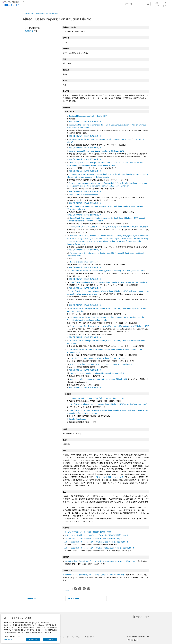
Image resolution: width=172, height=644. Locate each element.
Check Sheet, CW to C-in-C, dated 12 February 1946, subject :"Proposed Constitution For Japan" (109, 227)
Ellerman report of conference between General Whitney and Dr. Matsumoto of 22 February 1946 (109, 326)
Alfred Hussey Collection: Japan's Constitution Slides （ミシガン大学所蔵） (96, 542)
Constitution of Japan (77, 419)
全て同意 (50, 639)
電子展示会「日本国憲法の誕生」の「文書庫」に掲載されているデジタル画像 (93, 575)
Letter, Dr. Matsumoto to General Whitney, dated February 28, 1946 (97, 358)
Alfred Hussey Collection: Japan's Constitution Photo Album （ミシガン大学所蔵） (99, 548)
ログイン (166, 4)
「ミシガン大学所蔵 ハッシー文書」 (110, 477)
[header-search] (135, 4)
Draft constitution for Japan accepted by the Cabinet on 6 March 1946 (98, 379)
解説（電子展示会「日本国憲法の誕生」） (85, 121)
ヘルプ (157, 4)
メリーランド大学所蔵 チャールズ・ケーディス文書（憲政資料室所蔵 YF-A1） (97, 535)
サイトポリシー (90, 637)
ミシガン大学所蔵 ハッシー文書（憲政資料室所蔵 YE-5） (88, 532)
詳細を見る (8, 639)
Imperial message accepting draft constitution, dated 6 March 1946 (97, 373)
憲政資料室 (29, 31)
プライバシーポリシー (75, 637)
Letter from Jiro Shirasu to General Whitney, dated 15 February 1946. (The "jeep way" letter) (107, 270)
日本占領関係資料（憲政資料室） (48, 13)
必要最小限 (33, 639)
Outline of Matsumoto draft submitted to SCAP (88, 116)
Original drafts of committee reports (83, 195)
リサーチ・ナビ (28, 13)
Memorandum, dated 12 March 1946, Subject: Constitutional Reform (97, 398)
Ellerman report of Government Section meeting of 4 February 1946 (96, 151)
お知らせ (61, 637)
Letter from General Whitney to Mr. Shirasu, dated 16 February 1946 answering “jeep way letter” (108, 404)
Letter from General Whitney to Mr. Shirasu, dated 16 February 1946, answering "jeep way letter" (109, 282)
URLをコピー (67, 589)
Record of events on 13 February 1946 (85, 262)
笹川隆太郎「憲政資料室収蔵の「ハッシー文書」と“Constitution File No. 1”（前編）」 (100, 561)
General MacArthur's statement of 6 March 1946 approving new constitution (101, 364)
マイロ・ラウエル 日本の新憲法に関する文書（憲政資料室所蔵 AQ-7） (94, 538)
